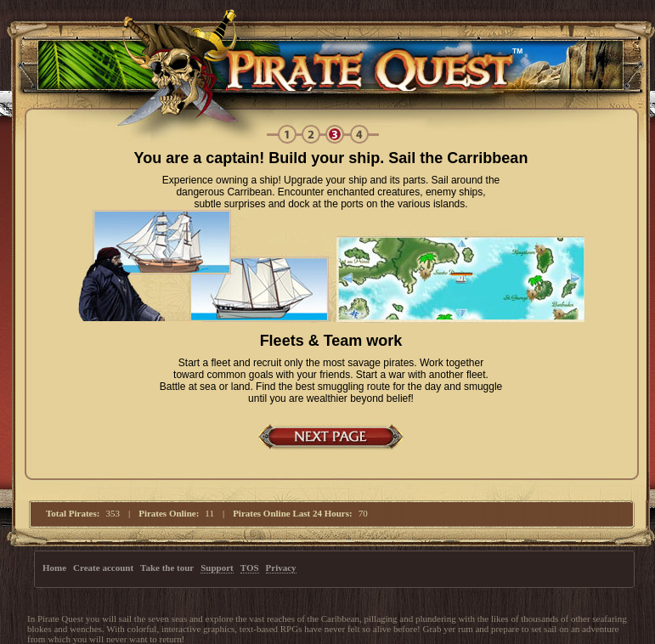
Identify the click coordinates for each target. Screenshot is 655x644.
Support (217, 568)
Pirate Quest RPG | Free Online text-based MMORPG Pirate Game (325, 65)
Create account (103, 568)
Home (54, 568)
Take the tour (167, 568)
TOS (250, 568)
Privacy (281, 568)
